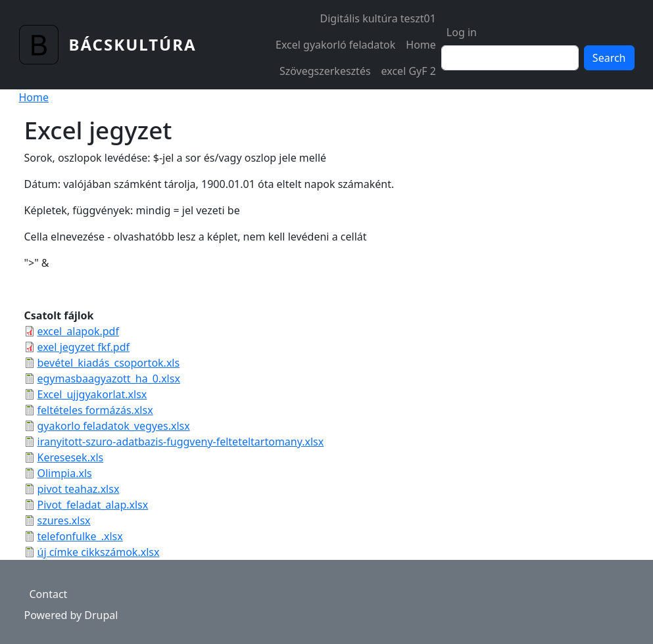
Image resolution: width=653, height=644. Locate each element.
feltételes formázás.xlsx (95, 410)
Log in (462, 32)
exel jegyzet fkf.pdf (84, 347)
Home (421, 45)
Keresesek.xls (71, 457)
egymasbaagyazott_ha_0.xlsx (109, 379)
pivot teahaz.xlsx (79, 489)
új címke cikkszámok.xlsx (99, 552)
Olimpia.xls (65, 473)
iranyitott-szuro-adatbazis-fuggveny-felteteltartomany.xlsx (181, 442)
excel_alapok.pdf (78, 331)
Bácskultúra (133, 44)
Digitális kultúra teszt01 (378, 18)
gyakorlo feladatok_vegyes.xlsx (114, 426)
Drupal (101, 615)
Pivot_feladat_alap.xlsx (93, 505)
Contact (49, 594)
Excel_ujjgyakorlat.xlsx (92, 394)
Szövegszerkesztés (325, 71)
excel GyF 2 (409, 71)
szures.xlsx (64, 520)
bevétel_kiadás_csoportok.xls (109, 363)
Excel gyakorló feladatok (335, 45)
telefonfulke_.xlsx (80, 536)
